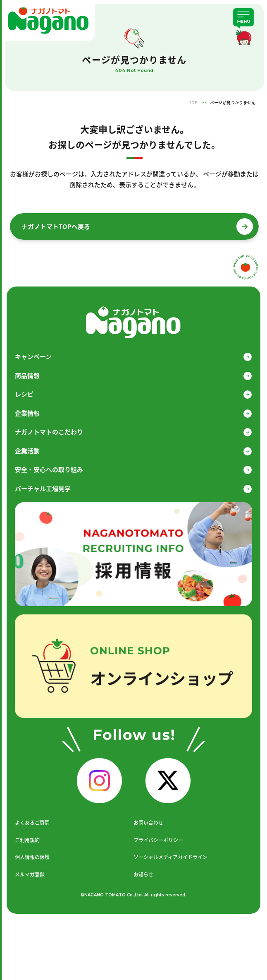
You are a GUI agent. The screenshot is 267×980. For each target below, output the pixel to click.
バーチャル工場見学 (43, 489)
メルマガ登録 (30, 874)
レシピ (24, 394)
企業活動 (27, 451)
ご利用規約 (27, 840)
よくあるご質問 (32, 823)
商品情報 (27, 376)
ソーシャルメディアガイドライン (170, 857)
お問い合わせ (148, 823)
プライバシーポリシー (158, 840)
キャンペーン (33, 356)
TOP (193, 102)
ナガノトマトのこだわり (49, 432)
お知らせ (143, 874)
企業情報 (27, 413)
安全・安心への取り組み (49, 470)
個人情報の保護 (32, 857)
